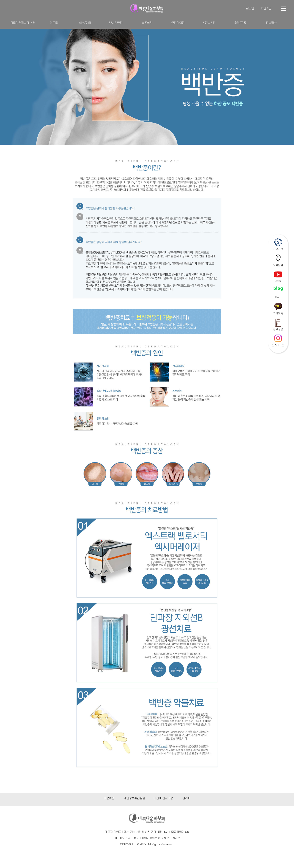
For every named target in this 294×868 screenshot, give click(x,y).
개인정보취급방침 (134, 798)
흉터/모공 (240, 23)
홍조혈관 (147, 23)
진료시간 (278, 249)
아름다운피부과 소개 (23, 23)
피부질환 (271, 23)
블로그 (278, 297)
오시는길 (278, 265)
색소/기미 (85, 23)
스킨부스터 (209, 23)
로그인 (250, 8)
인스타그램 (278, 345)
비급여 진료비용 (163, 798)
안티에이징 (178, 23)
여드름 (54, 23)
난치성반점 (116, 23)
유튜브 (278, 281)
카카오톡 (278, 313)
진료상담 (278, 329)
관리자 (186, 798)
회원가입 (266, 8)
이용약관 (109, 798)
